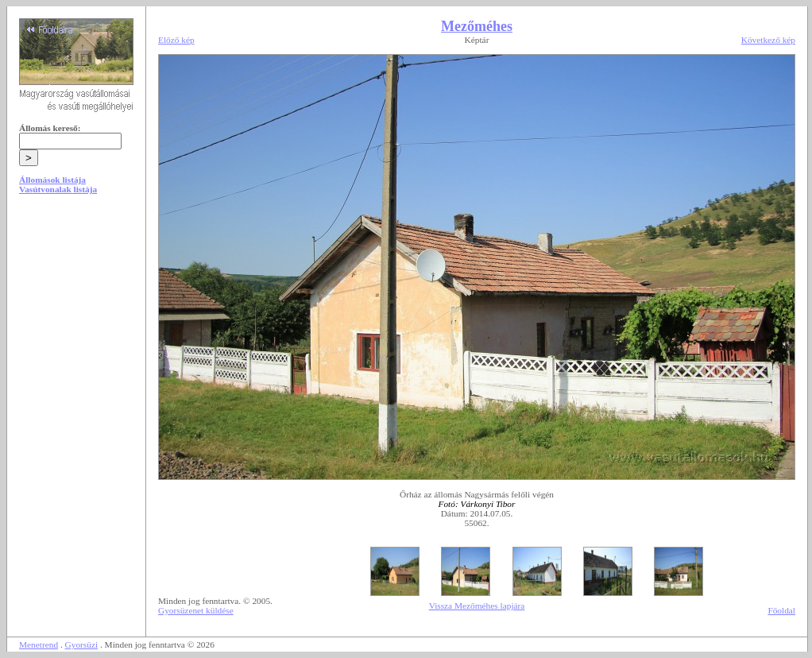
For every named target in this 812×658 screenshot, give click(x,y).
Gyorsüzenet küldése (196, 610)
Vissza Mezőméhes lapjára (477, 606)
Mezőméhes (477, 26)
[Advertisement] (76, 327)
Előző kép (176, 40)
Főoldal (781, 610)
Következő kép (768, 40)
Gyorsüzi (82, 644)
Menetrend (39, 644)
